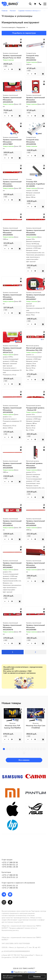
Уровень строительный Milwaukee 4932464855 (9, 307)
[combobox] (23, 27)
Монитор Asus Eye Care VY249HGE (36, 747)
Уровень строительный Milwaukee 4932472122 (9, 362)
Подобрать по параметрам (24, 33)
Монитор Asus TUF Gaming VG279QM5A (12, 747)
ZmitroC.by (31, 972)
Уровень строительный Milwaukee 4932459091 (9, 189)
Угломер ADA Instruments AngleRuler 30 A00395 (32, 189)
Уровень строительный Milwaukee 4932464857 (9, 582)
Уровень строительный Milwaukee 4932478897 (9, 145)
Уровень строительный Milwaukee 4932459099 (32, 582)
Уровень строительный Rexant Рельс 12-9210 (12, 58)
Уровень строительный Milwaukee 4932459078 (9, 646)
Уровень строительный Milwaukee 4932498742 (9, 538)
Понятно (37, 977)
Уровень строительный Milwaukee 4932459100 (9, 101)
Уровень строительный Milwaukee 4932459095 (9, 480)
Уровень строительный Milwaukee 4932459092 (32, 240)
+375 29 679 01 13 (10, 877)
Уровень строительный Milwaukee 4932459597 (32, 307)
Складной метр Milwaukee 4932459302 (33, 58)
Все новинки (24, 780)
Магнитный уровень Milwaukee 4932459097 (35, 479)
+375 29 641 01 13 (10, 886)
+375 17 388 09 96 (10, 862)
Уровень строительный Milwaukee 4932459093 (9, 240)
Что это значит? (8, 978)
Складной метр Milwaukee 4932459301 (33, 144)
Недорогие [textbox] (21, 27)
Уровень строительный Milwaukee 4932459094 (9, 425)
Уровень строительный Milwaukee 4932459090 (32, 101)
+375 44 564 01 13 (10, 865)
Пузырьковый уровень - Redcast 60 (36, 422)
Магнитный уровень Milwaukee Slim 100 (35, 360)
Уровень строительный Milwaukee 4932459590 (32, 538)
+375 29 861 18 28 (10, 867)
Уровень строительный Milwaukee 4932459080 (32, 646)
